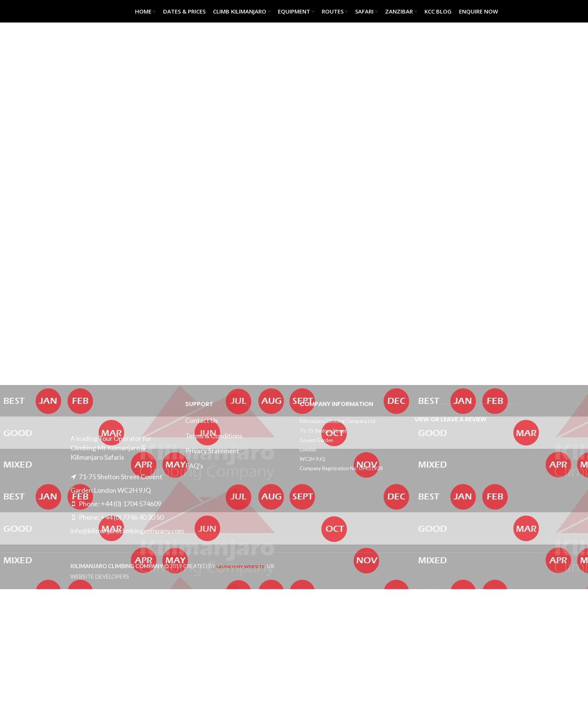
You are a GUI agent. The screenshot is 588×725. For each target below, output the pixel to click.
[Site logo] (89, 11)
